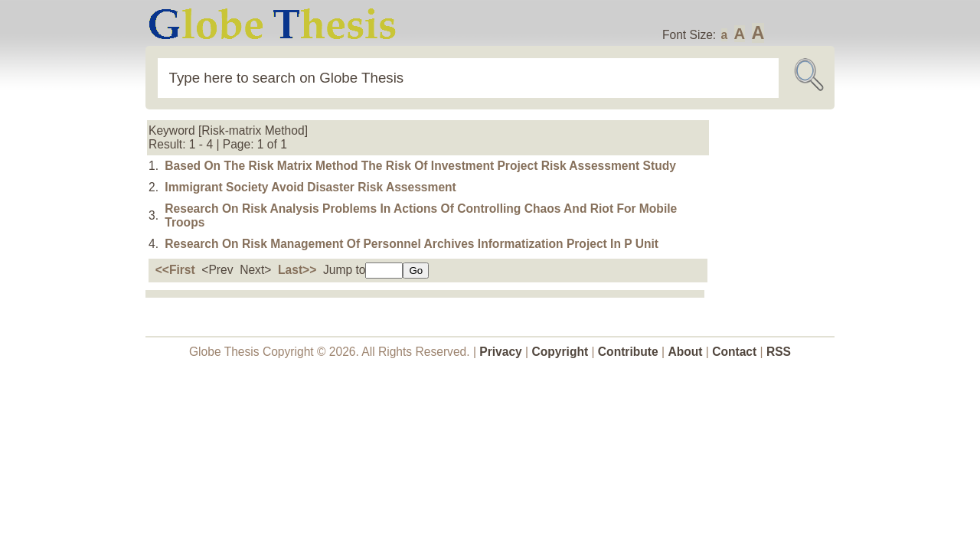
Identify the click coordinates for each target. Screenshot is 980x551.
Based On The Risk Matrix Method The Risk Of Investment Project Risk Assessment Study (420, 166)
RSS (779, 352)
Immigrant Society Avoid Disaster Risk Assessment (310, 187)
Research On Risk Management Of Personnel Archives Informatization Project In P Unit (412, 244)
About (685, 352)
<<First (175, 270)
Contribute (628, 352)
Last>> (297, 270)
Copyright (560, 352)
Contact (736, 352)
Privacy (501, 352)
